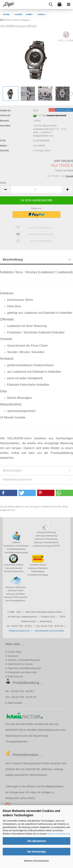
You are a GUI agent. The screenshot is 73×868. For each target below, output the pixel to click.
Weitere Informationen (36, 861)
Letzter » (42, 14)
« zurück (18, 14)
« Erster (6, 14)
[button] (5, 190)
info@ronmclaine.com (19, 631)
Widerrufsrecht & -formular (20, 664)
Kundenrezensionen (17, 479)
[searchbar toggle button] (51, 5)
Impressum (13, 656)
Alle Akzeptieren (37, 841)
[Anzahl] (36, 190)
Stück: (3, 183)
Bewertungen (12, 470)
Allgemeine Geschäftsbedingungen (24, 668)
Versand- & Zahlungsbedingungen (24, 660)
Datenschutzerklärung (58, 834)
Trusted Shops (15, 652)
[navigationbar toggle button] (69, 5)
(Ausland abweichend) (56, 116)
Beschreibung (13, 259)
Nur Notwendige (37, 852)
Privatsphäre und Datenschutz (22, 672)
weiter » (30, 14)
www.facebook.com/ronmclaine (49, 631)
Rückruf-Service (15, 677)
